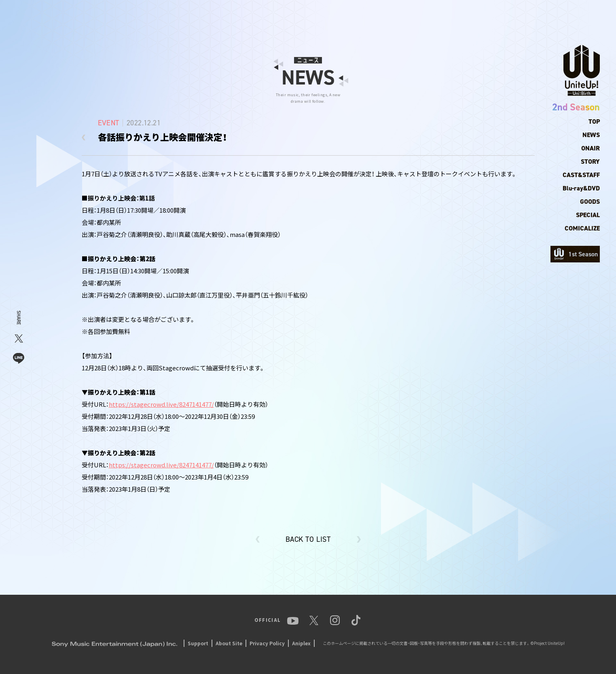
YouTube (509, 14)
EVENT (479, 14)
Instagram (558, 14)
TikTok (591, 14)
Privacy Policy (267, 643)
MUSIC (451, 14)
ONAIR (591, 148)
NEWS (361, 14)
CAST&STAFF (581, 175)
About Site (229, 643)
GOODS (590, 202)
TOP (337, 14)
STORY (590, 162)
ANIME (423, 14)
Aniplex (301, 643)
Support (198, 643)
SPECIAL (588, 215)
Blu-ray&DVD (581, 188)
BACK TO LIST (308, 539)
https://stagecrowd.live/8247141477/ (161, 404)
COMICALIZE (582, 228)
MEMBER (392, 14)
